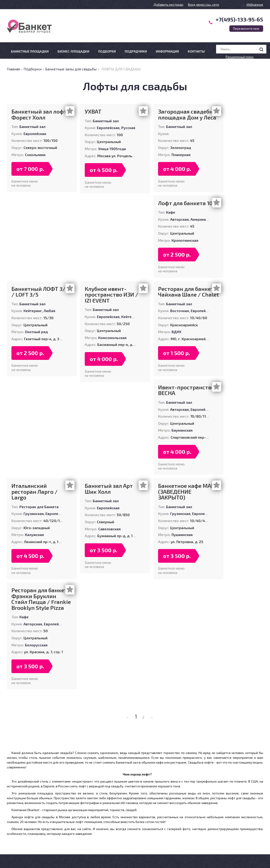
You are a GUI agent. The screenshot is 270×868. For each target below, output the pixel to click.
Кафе (171, 212)
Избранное (252, 4)
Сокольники (35, 155)
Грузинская (34, 514)
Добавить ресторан (168, 4)
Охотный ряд (36, 332)
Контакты (196, 51)
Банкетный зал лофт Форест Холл (39, 114)
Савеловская (109, 529)
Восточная (180, 311)
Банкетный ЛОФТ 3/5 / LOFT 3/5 (40, 292)
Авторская (179, 219)
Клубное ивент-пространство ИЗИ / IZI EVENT (111, 295)
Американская (203, 219)
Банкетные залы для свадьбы (71, 69)
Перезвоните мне (246, 29)
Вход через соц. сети (204, 4)
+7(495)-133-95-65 (239, 19)
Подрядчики (136, 51)
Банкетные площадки (30, 51)
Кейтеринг (33, 311)
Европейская (35, 134)
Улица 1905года (112, 149)
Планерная (181, 155)
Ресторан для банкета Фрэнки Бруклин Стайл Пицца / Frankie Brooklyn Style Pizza (41, 599)
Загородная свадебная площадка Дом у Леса (188, 114)
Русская (128, 128)
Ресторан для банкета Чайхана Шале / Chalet (188, 292)
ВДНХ (176, 332)
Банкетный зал (32, 126)
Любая (49, 311)
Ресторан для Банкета (39, 507)
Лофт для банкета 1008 (188, 203)
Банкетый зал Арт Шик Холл (109, 489)
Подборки (107, 51)
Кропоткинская (185, 240)
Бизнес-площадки (73, 51)
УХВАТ (93, 111)
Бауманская (182, 430)
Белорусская (36, 645)
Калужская (34, 535)
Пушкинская (182, 535)
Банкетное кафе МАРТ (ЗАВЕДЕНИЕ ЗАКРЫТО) (188, 492)
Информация (167, 51)
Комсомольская (112, 338)
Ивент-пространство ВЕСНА (186, 390)
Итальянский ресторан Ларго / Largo (34, 492)
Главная (13, 69)
